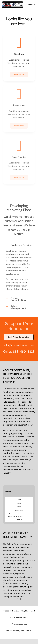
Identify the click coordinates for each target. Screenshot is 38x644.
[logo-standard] (13, 2)
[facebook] (17, 599)
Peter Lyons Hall (26, 631)
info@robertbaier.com (19, 624)
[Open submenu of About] (29, 503)
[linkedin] (21, 599)
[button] (19, 244)
